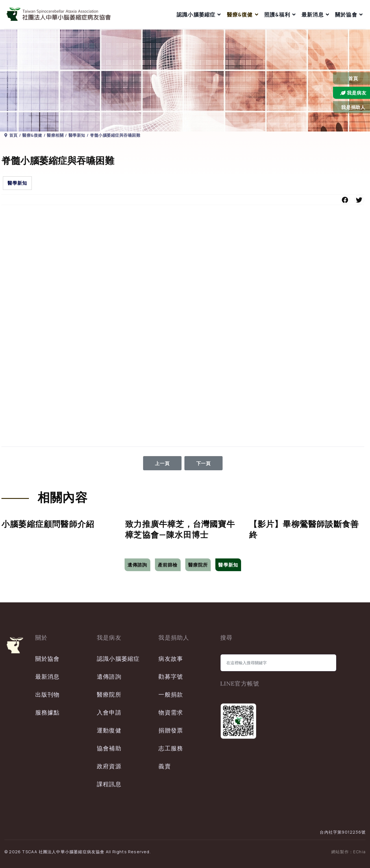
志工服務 (171, 748)
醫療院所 (198, 565)
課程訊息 (109, 784)
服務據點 (48, 712)
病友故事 (171, 659)
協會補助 (109, 748)
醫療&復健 (240, 14)
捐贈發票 (171, 730)
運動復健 (109, 730)
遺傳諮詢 (137, 565)
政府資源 (109, 766)
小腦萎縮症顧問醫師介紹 (48, 524)
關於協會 (346, 14)
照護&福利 (277, 14)
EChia (359, 852)
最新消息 (313, 14)
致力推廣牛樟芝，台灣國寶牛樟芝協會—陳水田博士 (180, 529)
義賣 (164, 766)
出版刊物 (48, 694)
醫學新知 (17, 183)
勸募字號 (171, 677)
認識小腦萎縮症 (196, 14)
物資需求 (171, 712)
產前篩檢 (168, 565)
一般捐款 (171, 694)
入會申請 (109, 712)
